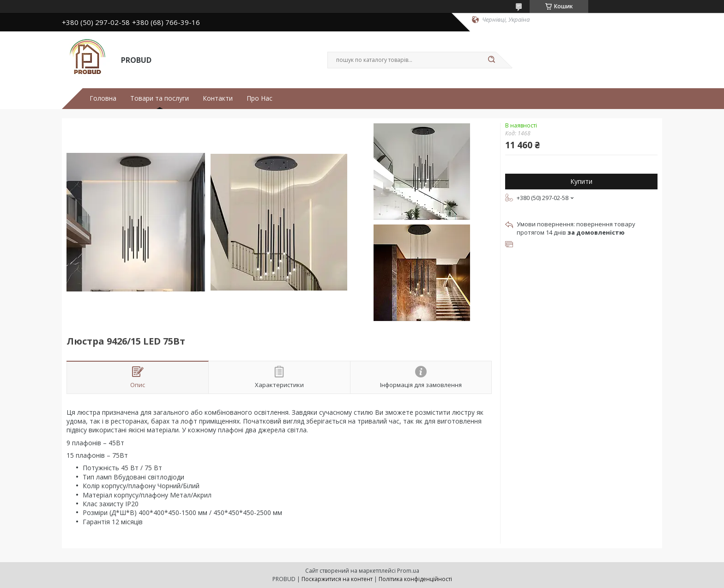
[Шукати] (491, 60)
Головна (103, 98)
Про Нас (259, 98)
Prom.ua (408, 571)
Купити (581, 181)
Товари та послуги (160, 98)
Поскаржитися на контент (337, 579)
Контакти (218, 98)
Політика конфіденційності (415, 579)
